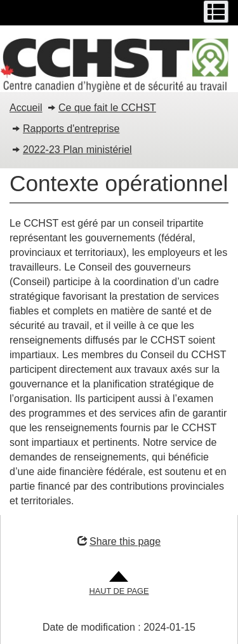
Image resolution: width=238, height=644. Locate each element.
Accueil (26, 108)
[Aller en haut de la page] (119, 584)
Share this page (119, 541)
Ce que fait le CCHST (107, 108)
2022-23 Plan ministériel (77, 150)
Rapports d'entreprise (71, 129)
